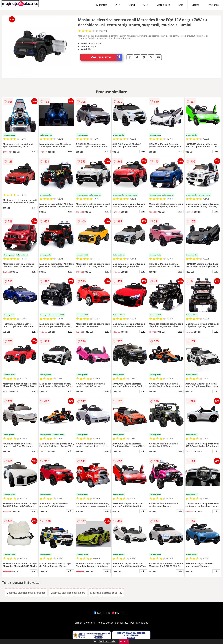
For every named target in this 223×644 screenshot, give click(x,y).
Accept (124, 641)
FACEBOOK (102, 613)
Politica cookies (139, 623)
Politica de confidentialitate (113, 623)
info (34, 152)
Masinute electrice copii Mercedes (26, 593)
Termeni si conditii (84, 623)
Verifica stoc (106, 57)
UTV (146, 5)
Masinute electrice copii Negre (68, 593)
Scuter (195, 5)
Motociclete (163, 5)
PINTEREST (120, 613)
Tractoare (213, 5)
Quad (132, 5)
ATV (118, 5)
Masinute (102, 5)
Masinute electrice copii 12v (106, 593)
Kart (181, 5)
